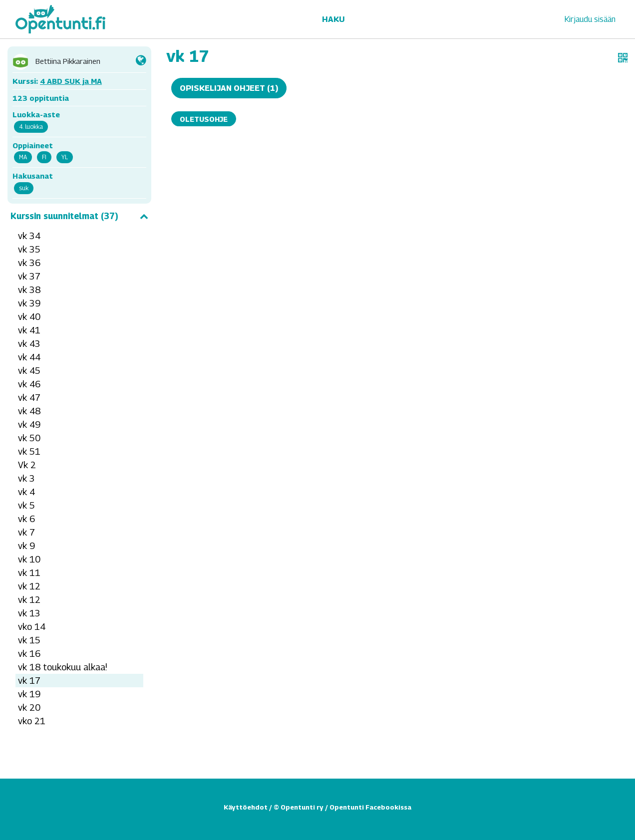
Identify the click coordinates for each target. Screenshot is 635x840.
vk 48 (29, 411)
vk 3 (26, 478)
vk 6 (26, 519)
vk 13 (29, 613)
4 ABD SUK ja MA (71, 81)
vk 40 (29, 317)
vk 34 (29, 236)
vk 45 (29, 371)
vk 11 (29, 573)
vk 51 (29, 451)
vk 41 (29, 330)
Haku (333, 19)
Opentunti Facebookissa (370, 807)
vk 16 (29, 654)
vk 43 (29, 344)
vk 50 (29, 438)
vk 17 (29, 681)
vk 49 (29, 424)
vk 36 (29, 263)
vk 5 (26, 505)
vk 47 (29, 398)
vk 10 (29, 559)
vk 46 (29, 384)
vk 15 (29, 640)
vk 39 (29, 303)
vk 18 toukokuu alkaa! (63, 667)
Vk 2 (27, 465)
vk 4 (26, 492)
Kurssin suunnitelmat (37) (79, 216)
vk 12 (29, 586)
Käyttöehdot (246, 807)
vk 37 (29, 276)
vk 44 (29, 357)
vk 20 (29, 707)
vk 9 (26, 546)
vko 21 (32, 721)
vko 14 (32, 627)
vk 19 (29, 694)
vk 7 (26, 532)
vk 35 (29, 249)
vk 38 (29, 290)
